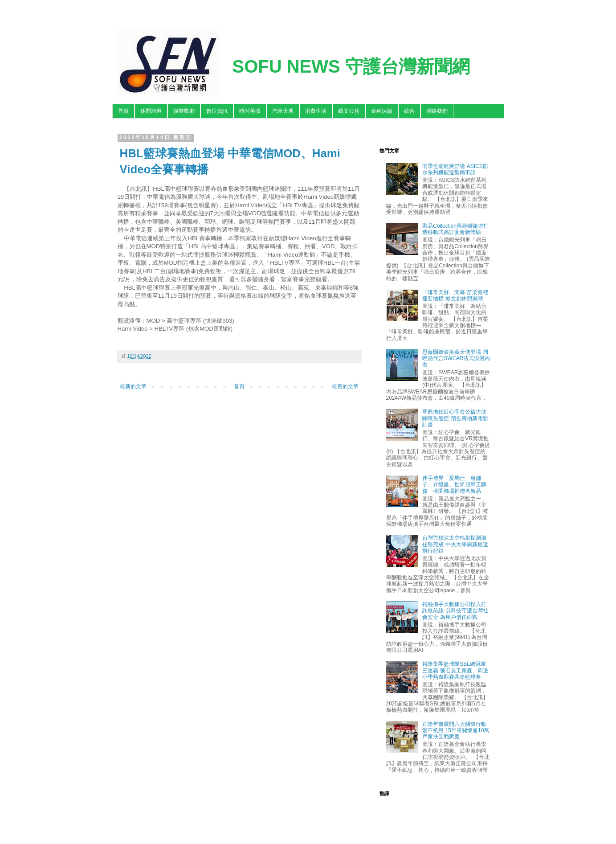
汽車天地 (283, 111)
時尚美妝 (250, 111)
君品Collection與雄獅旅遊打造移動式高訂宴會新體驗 (455, 229)
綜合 (409, 111)
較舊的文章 (345, 386)
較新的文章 (133, 386)
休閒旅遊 (151, 111)
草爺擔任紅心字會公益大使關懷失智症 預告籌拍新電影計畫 (455, 418)
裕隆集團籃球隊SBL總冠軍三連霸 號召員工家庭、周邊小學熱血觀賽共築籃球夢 (455, 670)
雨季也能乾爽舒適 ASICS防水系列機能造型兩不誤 (455, 169)
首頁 (123, 111)
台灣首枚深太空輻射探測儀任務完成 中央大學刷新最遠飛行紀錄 (455, 544)
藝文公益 (349, 111)
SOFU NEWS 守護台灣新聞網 (351, 66)
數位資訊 (217, 111)
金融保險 (382, 111)
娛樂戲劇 (184, 111)
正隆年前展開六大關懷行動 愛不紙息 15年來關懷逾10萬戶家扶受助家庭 (456, 731)
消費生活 (316, 111)
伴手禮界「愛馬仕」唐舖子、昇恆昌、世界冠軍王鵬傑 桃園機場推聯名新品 (454, 485)
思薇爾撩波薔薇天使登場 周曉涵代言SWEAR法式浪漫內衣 (456, 358)
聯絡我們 (437, 111)
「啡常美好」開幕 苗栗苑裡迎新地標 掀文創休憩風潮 (455, 295)
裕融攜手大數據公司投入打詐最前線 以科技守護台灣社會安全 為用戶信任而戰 (455, 611)
